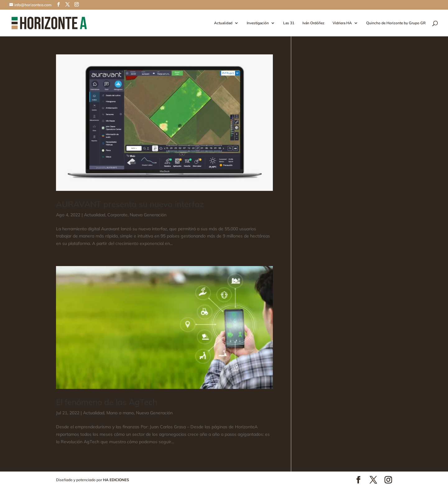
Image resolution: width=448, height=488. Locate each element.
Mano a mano (120, 413)
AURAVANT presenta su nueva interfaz (130, 204)
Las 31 (289, 23)
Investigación (258, 23)
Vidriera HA (342, 23)
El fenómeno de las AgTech (107, 402)
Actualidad (223, 23)
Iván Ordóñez (313, 23)
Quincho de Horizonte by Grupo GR (396, 23)
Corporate (117, 215)
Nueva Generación (148, 215)
